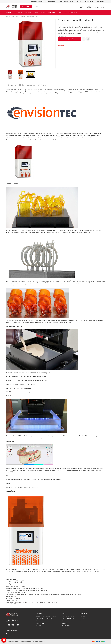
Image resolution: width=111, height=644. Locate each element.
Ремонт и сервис (66, 626)
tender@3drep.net (89, 1)
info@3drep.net (100, 1)
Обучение (64, 623)
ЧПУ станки (28, 12)
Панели (36, 12)
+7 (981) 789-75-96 (63, 1)
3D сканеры (19, 12)
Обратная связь (40, 623)
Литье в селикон (66, 621)
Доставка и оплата (50, 1)
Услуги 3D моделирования (68, 619)
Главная (8, 17)
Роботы (60, 12)
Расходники (51, 12)
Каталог (26, 6)
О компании (33, 1)
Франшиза (39, 626)
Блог (37, 621)
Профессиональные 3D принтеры (30, 17)
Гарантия (83, 621)
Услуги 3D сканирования (68, 616)
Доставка (83, 619)
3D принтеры (9, 12)
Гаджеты (43, 12)
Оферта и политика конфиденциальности (46, 616)
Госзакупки (39, 628)
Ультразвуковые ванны (71, 12)
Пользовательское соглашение (44, 619)
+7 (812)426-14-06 (76, 1)
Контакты (41, 1)
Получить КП (70, 39)
